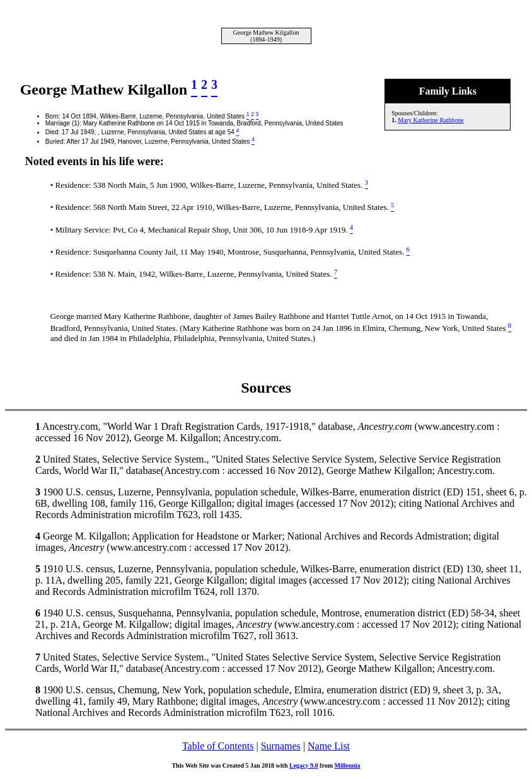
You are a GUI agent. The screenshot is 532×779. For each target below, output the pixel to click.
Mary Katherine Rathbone (431, 120)
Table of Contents (218, 746)
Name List (329, 746)
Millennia (347, 765)
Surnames (281, 746)
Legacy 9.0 (304, 765)
